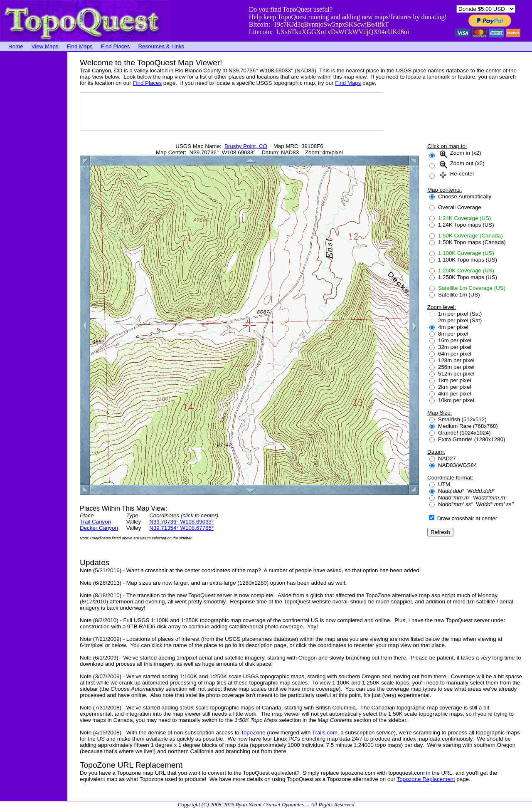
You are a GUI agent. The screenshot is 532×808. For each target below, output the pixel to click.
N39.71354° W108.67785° (181, 528)
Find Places (116, 46)
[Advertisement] (33, 177)
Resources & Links (161, 46)
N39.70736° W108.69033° (181, 522)
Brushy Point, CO (246, 146)
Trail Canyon (95, 522)
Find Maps (80, 46)
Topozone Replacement (426, 779)
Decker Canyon (99, 528)
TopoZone (253, 733)
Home (16, 46)
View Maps (45, 46)
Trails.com (325, 733)
